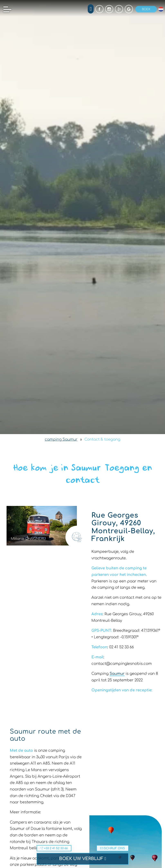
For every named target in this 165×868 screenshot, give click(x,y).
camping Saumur (61, 439)
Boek (146, 9)
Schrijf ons (113, 848)
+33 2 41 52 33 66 (54, 848)
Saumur (117, 674)
